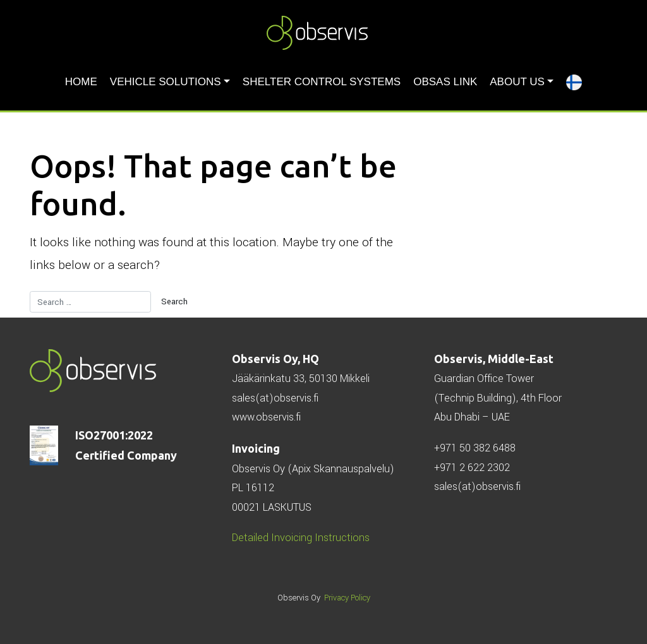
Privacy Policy (347, 598)
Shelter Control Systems (322, 82)
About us (517, 82)
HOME (81, 82)
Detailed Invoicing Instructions (301, 538)
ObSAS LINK (445, 82)
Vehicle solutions (166, 82)
